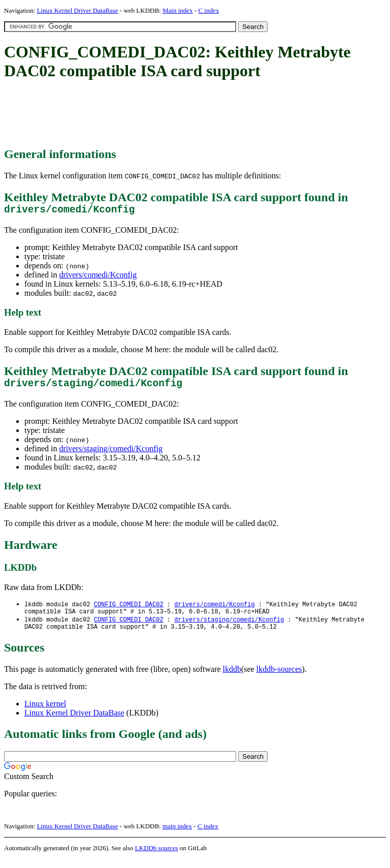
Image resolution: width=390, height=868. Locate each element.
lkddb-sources (279, 678)
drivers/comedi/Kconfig (98, 277)
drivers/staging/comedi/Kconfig (111, 454)
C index (208, 10)
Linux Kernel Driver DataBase (78, 10)
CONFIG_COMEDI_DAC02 (129, 610)
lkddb (232, 678)
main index (177, 835)
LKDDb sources (157, 857)
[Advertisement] (189, 114)
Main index (178, 10)
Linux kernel (45, 713)
